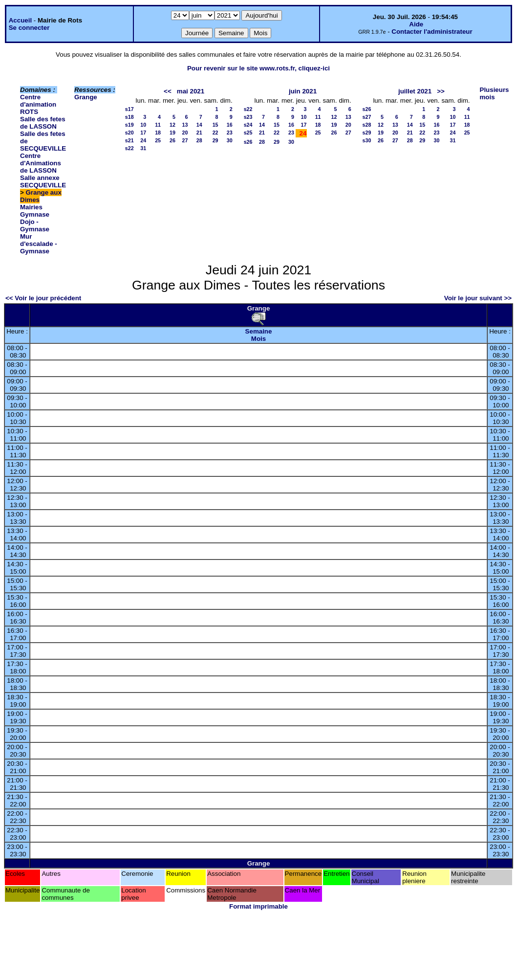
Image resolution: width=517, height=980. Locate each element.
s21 (129, 140)
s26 (248, 142)
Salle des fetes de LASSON (43, 123)
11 (158, 125)
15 (215, 125)
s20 (129, 133)
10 (143, 125)
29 (215, 140)
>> (441, 91)
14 (199, 125)
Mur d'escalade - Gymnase (39, 244)
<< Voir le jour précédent (43, 298)
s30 (367, 140)
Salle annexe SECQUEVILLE (43, 181)
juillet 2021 (415, 91)
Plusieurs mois (495, 93)
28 (199, 140)
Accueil (20, 20)
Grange (86, 97)
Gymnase (35, 214)
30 (230, 140)
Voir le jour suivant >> (478, 298)
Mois (258, 339)
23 (230, 133)
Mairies (31, 207)
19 (172, 133)
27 (185, 140)
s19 (129, 125)
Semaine (259, 331)
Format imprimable (258, 906)
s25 (248, 133)
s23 (248, 117)
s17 (129, 109)
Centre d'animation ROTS (38, 104)
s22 (129, 148)
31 (143, 148)
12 (172, 125)
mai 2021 (191, 91)
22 (215, 133)
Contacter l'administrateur (432, 32)
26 (172, 140)
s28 (367, 125)
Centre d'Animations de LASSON (41, 163)
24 (143, 140)
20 (185, 133)
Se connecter (29, 28)
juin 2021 (303, 91)
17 (143, 133)
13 (185, 125)
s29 (367, 133)
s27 (367, 117)
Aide (416, 24)
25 (158, 140)
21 (199, 133)
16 (230, 125)
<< (168, 91)
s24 (248, 125)
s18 (129, 117)
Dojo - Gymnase (35, 225)
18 (158, 133)
